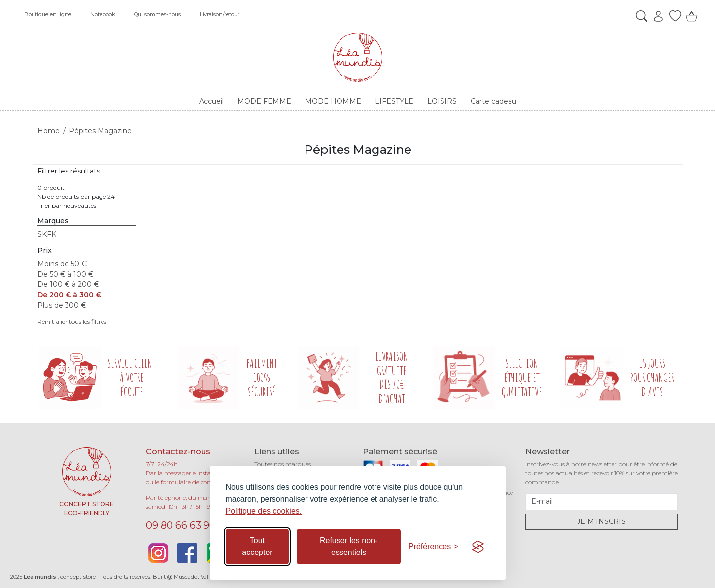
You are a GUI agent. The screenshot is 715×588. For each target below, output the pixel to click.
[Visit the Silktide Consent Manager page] (478, 547)
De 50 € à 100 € (66, 274)
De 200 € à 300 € (69, 295)
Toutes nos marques (283, 464)
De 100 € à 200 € (68, 284)
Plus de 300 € (62, 305)
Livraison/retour (220, 14)
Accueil (211, 101)
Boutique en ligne (48, 14)
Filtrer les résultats (69, 171)
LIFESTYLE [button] (394, 101)
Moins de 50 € (62, 264)
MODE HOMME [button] (333, 101)
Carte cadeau (494, 101)
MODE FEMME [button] (264, 101)
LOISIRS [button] (442, 101)
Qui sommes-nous (157, 14)
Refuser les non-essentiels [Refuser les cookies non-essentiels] (349, 546)
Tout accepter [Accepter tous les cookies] (257, 546)
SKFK (47, 234)
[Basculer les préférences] (433, 547)
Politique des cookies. (264, 511)
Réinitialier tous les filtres (72, 322)
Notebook (103, 14)
